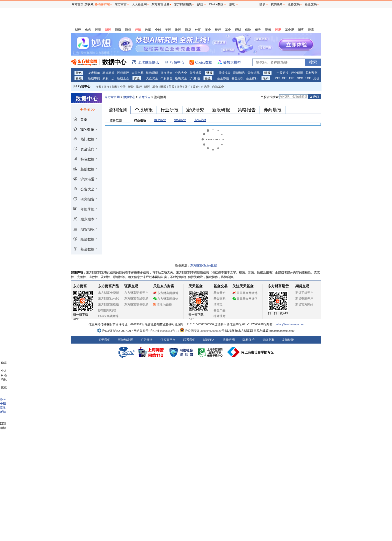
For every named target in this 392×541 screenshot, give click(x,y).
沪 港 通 (195, 78)
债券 (258, 30)
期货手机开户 (304, 293)
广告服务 (147, 340)
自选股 (205, 87)
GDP (300, 78)
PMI (292, 78)
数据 (148, 30)
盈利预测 (311, 73)
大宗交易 (137, 73)
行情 (138, 30)
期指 (118, 30)
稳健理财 (219, 316)
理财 (238, 30)
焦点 (88, 30)
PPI (284, 78)
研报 (267, 73)
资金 (137, 78)
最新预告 (239, 73)
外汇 (198, 30)
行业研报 (297, 73)
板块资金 (181, 78)
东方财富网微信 (166, 299)
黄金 (208, 30)
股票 (98, 30)
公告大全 (181, 73)
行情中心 (84, 86)
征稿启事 (268, 340)
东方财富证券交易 (136, 305)
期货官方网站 (304, 305)
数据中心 (129, 97)
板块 (131, 87)
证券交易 (294, 4)
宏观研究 (195, 110)
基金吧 (289, 30)
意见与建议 (163, 305)
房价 (316, 78)
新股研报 (221, 110)
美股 (168, 30)
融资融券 (108, 73)
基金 (228, 30)
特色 (79, 73)
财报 (209, 73)
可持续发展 (125, 340)
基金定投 (237, 78)
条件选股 (195, 73)
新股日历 (108, 78)
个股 (123, 87)
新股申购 (94, 78)
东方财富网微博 (166, 293)
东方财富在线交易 (136, 299)
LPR (308, 78)
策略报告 (247, 110)
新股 (108, 30)
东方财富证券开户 (136, 293)
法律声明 (229, 340)
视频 (268, 30)
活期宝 (218, 305)
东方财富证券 (160, 4)
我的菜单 (277, 4)
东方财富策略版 (108, 305)
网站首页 (77, 4)
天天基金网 (139, 4)
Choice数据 (216, 4)
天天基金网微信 (245, 299)
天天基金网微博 (245, 293)
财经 (78, 30)
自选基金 (218, 87)
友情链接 (288, 340)
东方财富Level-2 (109, 299)
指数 (98, 87)
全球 (158, 30)
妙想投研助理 (107, 310)
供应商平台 (168, 340)
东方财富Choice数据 (203, 265)
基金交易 (219, 299)
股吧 (278, 30)
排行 (139, 87)
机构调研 (152, 73)
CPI (277, 78)
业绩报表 (224, 73)
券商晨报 (272, 110)
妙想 (200, 4)
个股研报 (282, 73)
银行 (218, 30)
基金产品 (219, 310)
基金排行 (252, 78)
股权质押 (123, 73)
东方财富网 (112, 97)
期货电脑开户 (304, 299)
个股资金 (166, 78)
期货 (188, 30)
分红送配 (253, 73)
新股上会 (123, 78)
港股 (178, 30)
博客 (301, 30)
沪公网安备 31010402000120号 (202, 331)
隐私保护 (248, 340)
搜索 (311, 30)
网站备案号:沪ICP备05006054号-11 (157, 331)
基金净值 (223, 78)
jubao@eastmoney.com (289, 324)
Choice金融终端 (108, 316)
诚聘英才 (209, 340)
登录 (262, 4)
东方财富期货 (278, 286)
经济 (266, 78)
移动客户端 (102, 4)
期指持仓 (166, 73)
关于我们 (104, 340)
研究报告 (144, 97)
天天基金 (195, 286)
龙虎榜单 (94, 73)
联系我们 (189, 340)
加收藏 (89, 4)
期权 (128, 30)
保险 (248, 30)
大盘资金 (152, 78)
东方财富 (80, 286)
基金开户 (219, 293)
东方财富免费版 (108, 293)
